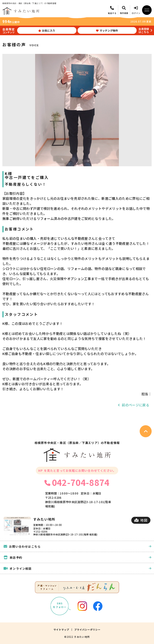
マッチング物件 (107, 30)
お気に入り (47, 30)
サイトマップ (61, 630)
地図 (141, 520)
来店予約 (78, 557)
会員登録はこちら (144, 30)
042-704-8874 (77, 482)
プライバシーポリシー (87, 630)
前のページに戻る (135, 405)
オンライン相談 (78, 568)
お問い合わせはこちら (78, 546)
